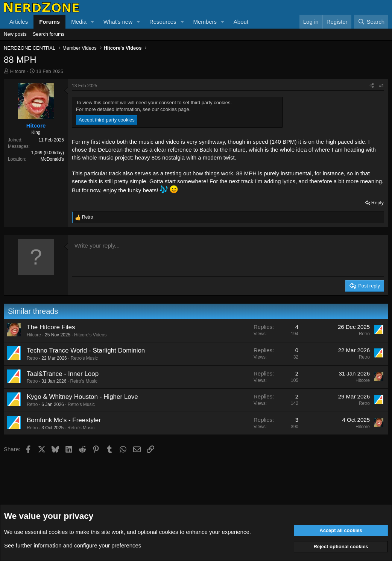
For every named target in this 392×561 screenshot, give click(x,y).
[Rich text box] (228, 258)
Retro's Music (84, 358)
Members (205, 22)
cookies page (175, 109)
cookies (58, 532)
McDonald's (52, 159)
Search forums (49, 34)
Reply (378, 203)
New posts (15, 34)
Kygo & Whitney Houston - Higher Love (82, 397)
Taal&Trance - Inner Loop (63, 374)
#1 (382, 86)
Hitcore (18, 71)
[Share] (372, 86)
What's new (118, 22)
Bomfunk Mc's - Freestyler (64, 420)
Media (79, 22)
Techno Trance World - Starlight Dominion (86, 350)
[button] (93, 22)
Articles (19, 22)
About (241, 22)
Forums (49, 22)
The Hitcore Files (51, 327)
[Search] (371, 22)
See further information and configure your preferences (73, 545)
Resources (163, 22)
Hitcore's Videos (90, 335)
